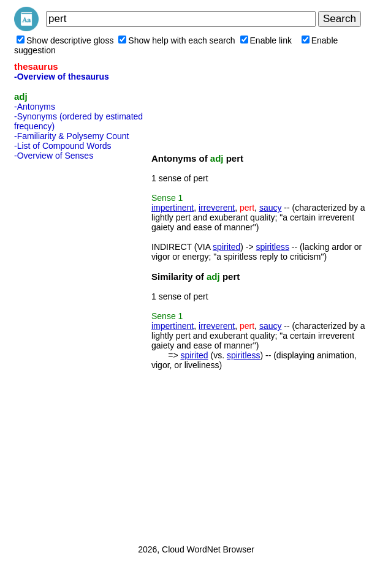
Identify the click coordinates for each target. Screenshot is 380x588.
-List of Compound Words (63, 146)
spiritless (273, 247)
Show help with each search (177, 40)
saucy (271, 208)
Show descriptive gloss (65, 40)
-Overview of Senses (54, 156)
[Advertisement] (63, 349)
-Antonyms (35, 107)
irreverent (217, 208)
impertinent (173, 208)
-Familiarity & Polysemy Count (72, 136)
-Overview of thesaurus (62, 77)
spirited (226, 247)
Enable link (266, 40)
